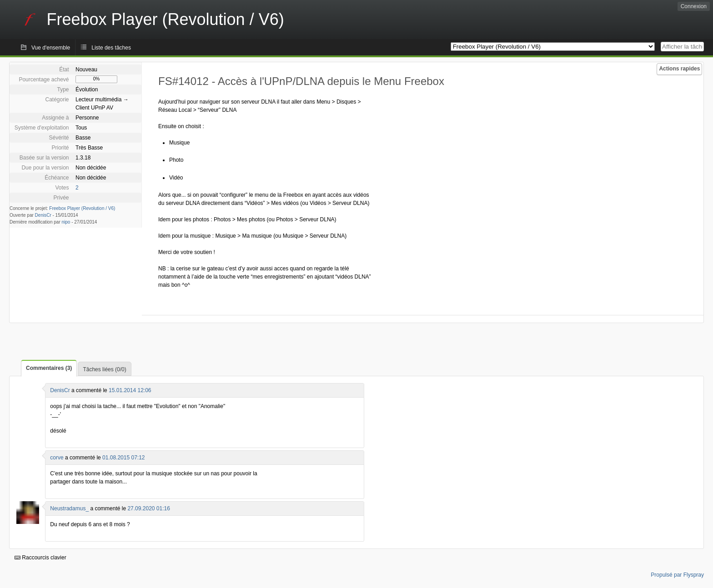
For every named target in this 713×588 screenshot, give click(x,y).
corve (57, 458)
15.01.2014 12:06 (130, 390)
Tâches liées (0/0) (104, 369)
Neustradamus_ (69, 508)
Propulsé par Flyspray (677, 575)
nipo (66, 222)
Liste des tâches (111, 48)
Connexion (694, 6)
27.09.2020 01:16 (148, 508)
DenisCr (43, 215)
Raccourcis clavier (40, 558)
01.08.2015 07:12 (123, 458)
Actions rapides (679, 69)
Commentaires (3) (49, 368)
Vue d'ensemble (51, 48)
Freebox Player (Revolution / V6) (82, 208)
